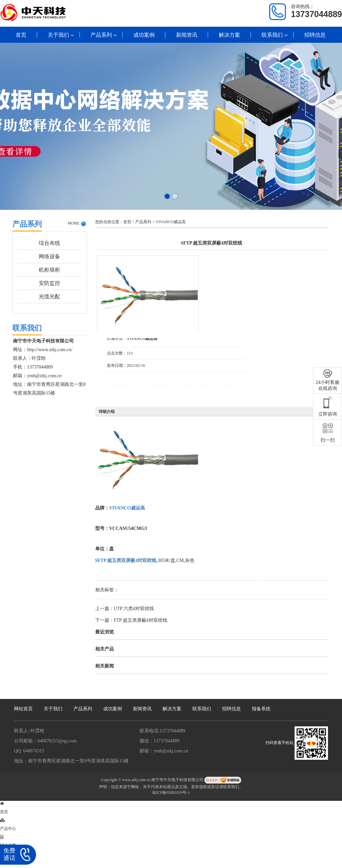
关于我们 (58, 35)
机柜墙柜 (49, 270)
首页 (21, 35)
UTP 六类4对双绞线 (134, 609)
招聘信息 (315, 35)
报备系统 (261, 709)
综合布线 (49, 243)
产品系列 (101, 35)
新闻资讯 (187, 35)
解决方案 (229, 35)
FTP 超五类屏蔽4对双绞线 (141, 620)
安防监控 (49, 283)
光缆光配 (49, 297)
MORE (77, 224)
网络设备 (49, 256)
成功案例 (144, 35)
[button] (167, 196)
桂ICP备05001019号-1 (171, 792)
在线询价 (126, 393)
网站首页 (23, 709)
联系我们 (272, 35)
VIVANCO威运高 (171, 222)
